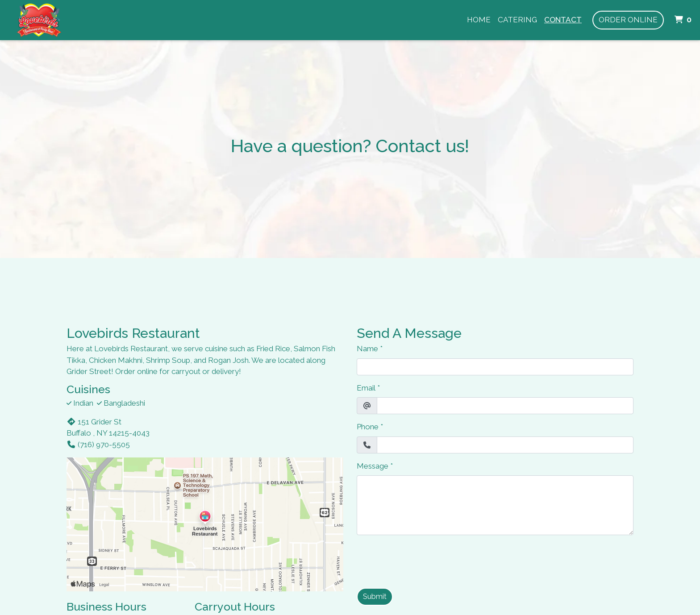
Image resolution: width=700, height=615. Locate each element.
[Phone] (505, 445)
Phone (368, 427)
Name (367, 349)
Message (373, 466)
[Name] (495, 367)
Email (366, 388)
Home (479, 20)
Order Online (628, 20)
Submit (375, 596)
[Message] (495, 505)
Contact (563, 20)
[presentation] (425, 560)
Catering (517, 20)
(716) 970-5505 (98, 445)
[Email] (505, 406)
